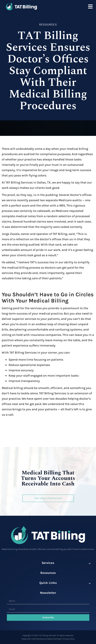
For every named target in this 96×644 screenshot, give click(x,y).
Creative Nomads (54, 639)
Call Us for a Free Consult (48, 498)
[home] (21, 6)
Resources (48, 573)
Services (48, 563)
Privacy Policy (69, 639)
